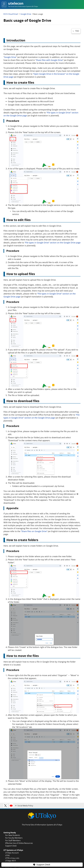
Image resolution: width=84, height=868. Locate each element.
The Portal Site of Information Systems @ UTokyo (42, 825)
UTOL (12, 858)
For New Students (13, 835)
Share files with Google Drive (49, 60)
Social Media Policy (25, 806)
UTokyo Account (12, 853)
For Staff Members (13, 840)
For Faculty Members (14, 838)
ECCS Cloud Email (11, 14)
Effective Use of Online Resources (19, 843)
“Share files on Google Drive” (34, 531)
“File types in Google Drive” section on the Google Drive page (53, 243)
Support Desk (11, 846)
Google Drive (26, 14)
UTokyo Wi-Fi (11, 861)
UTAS (7, 855)
